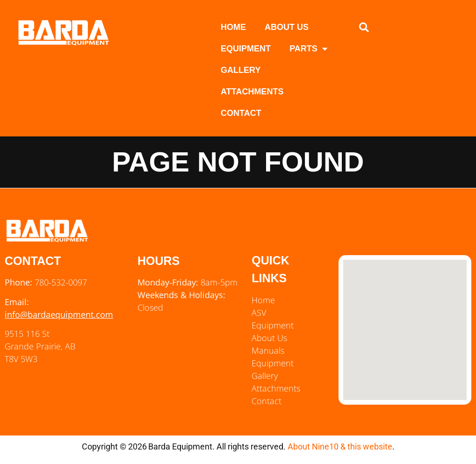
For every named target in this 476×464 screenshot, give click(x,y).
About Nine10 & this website (340, 446)
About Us (287, 27)
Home (233, 27)
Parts (308, 49)
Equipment (246, 49)
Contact (241, 113)
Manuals (268, 350)
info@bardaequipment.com (59, 314)
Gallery (241, 70)
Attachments (252, 92)
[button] (364, 28)
